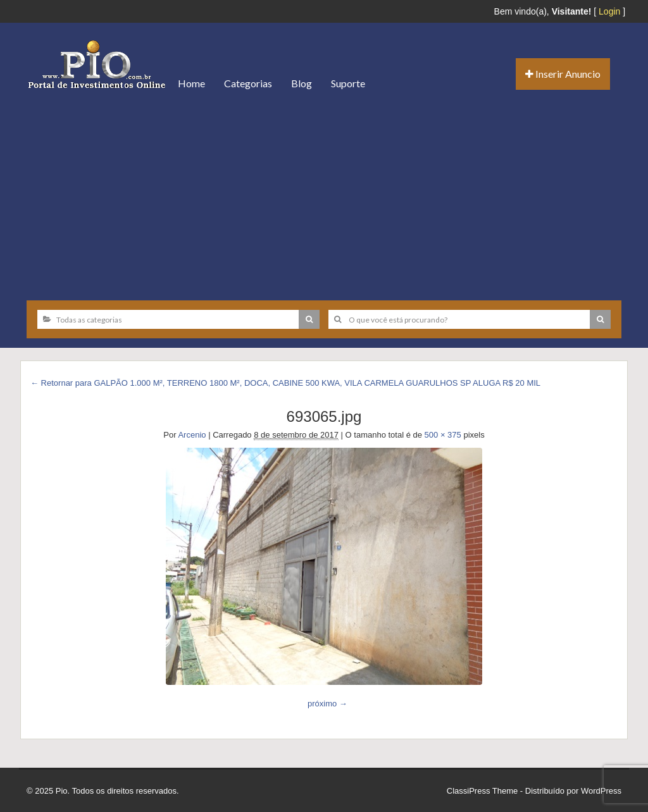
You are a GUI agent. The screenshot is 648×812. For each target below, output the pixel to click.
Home (191, 83)
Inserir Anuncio (563, 74)
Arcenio (192, 435)
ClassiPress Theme (482, 791)
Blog (302, 83)
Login (609, 11)
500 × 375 (443, 435)
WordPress (601, 791)
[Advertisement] (324, 196)
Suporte (348, 83)
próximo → (327, 704)
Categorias (248, 83)
